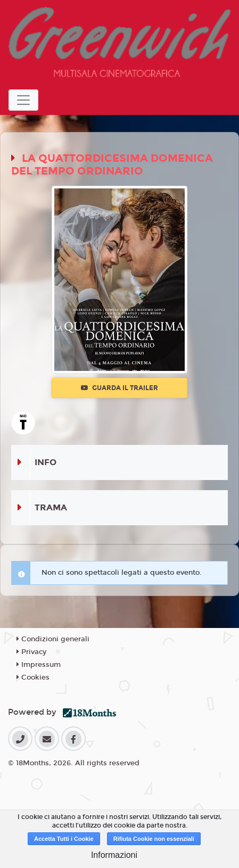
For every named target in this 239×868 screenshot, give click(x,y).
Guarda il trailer (119, 388)
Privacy (31, 652)
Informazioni (114, 855)
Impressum (39, 665)
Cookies (33, 677)
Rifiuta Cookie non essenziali (154, 839)
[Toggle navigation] (23, 100)
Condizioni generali (53, 639)
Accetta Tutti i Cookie (64, 839)
